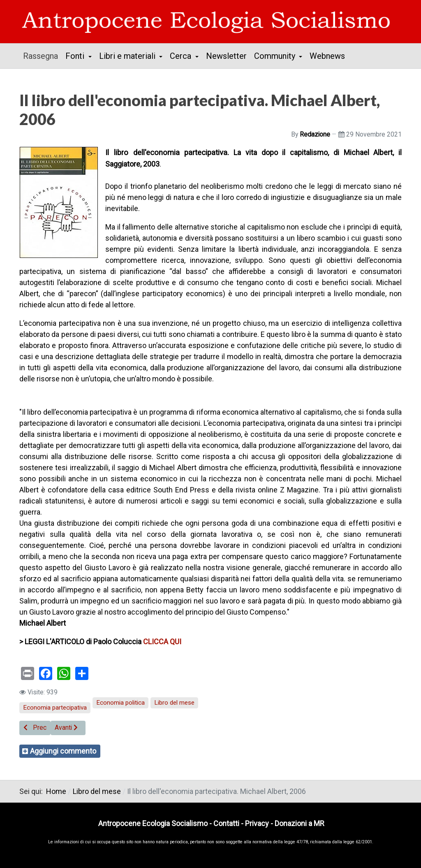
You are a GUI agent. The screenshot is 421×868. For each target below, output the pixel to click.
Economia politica (120, 703)
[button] (79, 56)
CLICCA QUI (162, 642)
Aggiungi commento (63, 751)
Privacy (257, 823)
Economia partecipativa (55, 708)
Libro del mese (174, 703)
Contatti (226, 823)
